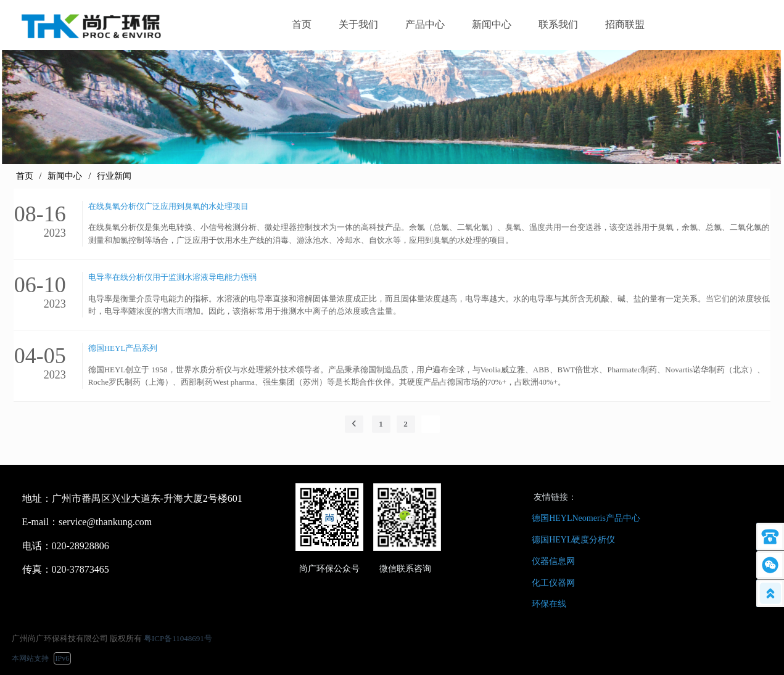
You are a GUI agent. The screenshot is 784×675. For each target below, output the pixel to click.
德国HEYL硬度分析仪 (573, 540)
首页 (25, 176)
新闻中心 (65, 176)
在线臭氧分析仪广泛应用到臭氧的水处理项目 (168, 206)
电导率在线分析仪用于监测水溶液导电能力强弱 (172, 277)
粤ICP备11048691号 (178, 638)
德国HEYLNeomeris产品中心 (586, 518)
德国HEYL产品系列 (123, 348)
